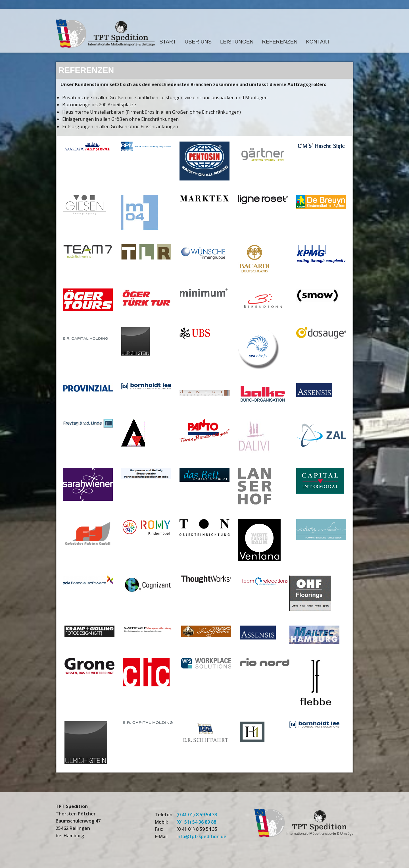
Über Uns (198, 42)
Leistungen (237, 42)
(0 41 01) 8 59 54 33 (197, 815)
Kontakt (318, 42)
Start (168, 42)
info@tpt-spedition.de (201, 836)
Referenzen (280, 42)
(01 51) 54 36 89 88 (196, 822)
